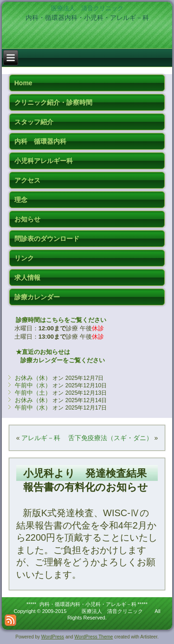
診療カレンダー (37, 297)
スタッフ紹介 (34, 122)
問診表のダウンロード (47, 239)
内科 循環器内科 (40, 141)
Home (23, 83)
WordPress (53, 637)
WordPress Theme (93, 637)
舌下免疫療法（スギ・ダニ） (110, 438)
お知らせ (27, 219)
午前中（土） (33, 393)
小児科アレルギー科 (44, 161)
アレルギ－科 (41, 438)
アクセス (27, 180)
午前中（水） (33, 385)
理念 (21, 200)
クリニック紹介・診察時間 (53, 102)
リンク (24, 258)
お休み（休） (33, 378)
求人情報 (27, 278)
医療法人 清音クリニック (87, 8)
